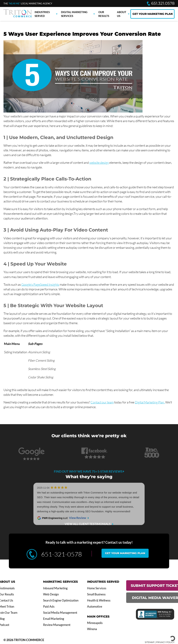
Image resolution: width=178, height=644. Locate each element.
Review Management (57, 625)
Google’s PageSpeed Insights (40, 284)
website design (99, 163)
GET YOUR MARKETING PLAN (153, 14)
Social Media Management (60, 613)
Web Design (51, 594)
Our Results (104, 14)
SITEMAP (150, 642)
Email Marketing (54, 619)
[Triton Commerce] (18, 16)
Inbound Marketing (55, 588)
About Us (122, 14)
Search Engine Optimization (61, 600)
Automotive (95, 607)
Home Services (97, 588)
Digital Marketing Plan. (150, 402)
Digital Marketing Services (74, 14)
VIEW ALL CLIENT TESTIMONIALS (88, 524)
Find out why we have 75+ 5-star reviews (89, 471)
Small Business (96, 594)
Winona (92, 629)
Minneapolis (95, 623)
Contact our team (102, 402)
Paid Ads (49, 607)
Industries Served (42, 14)
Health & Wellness (99, 600)
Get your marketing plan (125, 553)
